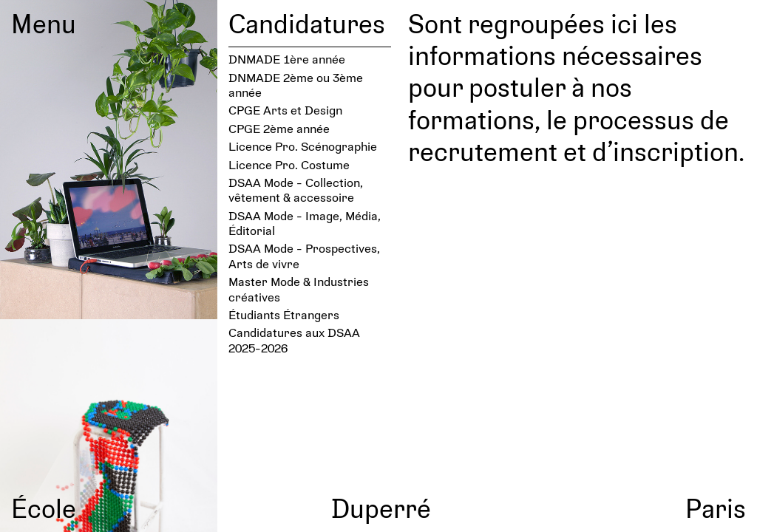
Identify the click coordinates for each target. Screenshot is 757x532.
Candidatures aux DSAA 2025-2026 (294, 340)
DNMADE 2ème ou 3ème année (296, 85)
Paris (716, 508)
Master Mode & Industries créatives (299, 289)
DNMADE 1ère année (287, 59)
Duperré (381, 508)
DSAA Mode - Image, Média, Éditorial (305, 223)
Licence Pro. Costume (289, 164)
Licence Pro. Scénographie (303, 146)
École (44, 508)
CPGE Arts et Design (285, 110)
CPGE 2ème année (279, 128)
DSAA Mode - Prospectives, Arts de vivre (304, 255)
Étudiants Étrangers (284, 314)
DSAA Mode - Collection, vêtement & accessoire (296, 190)
